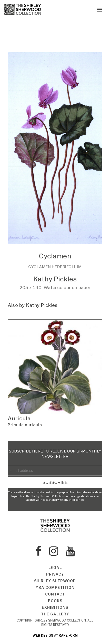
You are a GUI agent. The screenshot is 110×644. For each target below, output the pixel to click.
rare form (68, 635)
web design (43, 635)
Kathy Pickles (55, 279)
